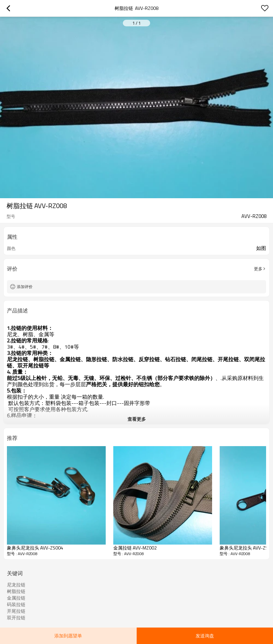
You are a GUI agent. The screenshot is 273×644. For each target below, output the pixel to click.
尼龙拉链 (16, 585)
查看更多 (137, 419)
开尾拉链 (16, 611)
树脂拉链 (16, 591)
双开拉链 (16, 618)
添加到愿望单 (68, 636)
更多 (258, 269)
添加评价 (25, 287)
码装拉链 (16, 604)
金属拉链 (16, 598)
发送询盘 (205, 636)
